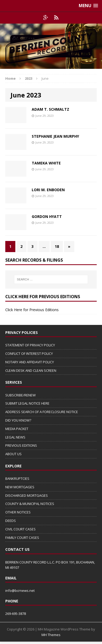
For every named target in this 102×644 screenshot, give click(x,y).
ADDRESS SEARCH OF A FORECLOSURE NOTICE (42, 412)
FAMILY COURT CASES (22, 538)
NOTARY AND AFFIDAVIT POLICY (30, 362)
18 (57, 246)
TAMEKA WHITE (46, 163)
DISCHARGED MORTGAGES (27, 495)
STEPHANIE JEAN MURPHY (55, 136)
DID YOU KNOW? (18, 420)
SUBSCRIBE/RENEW (20, 395)
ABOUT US (13, 454)
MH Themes (51, 635)
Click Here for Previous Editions (32, 310)
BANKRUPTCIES (17, 478)
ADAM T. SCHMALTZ (50, 109)
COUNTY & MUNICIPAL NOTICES (30, 504)
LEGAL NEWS (15, 437)
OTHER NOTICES (18, 512)
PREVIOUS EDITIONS (21, 445)
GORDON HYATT (47, 216)
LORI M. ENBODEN (48, 190)
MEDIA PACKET (17, 429)
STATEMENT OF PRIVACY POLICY (30, 345)
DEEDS (11, 521)
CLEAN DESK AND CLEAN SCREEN (31, 370)
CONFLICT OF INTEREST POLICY (29, 354)
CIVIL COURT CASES (20, 529)
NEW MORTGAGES (20, 487)
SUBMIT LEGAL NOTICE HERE (27, 403)
